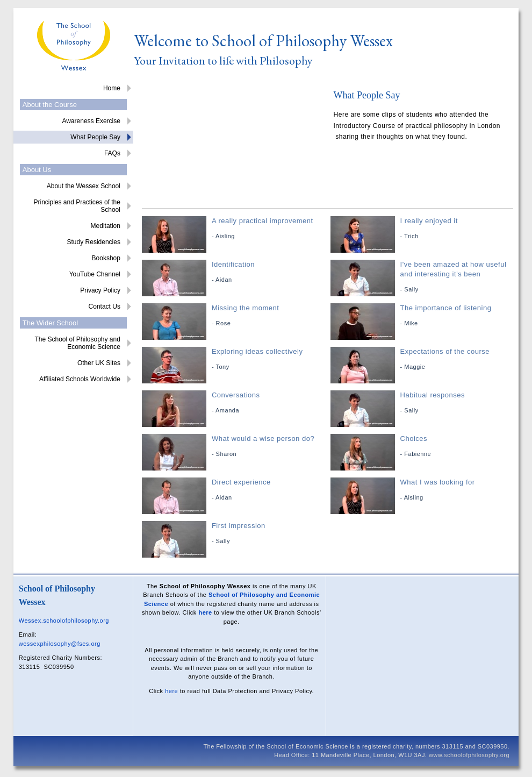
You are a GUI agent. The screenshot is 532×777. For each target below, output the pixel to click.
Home (112, 88)
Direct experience (235, 490)
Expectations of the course (423, 359)
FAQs (112, 153)
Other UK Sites (99, 363)
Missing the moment (235, 316)
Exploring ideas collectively (235, 359)
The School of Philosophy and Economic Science (77, 343)
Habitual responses (423, 403)
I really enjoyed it (423, 229)
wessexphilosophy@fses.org (60, 644)
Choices (423, 447)
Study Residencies (94, 242)
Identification (235, 272)
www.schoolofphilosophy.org (469, 755)
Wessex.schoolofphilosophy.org (64, 621)
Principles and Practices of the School (77, 206)
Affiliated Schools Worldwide (80, 379)
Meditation (106, 226)
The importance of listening (423, 316)
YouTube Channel (95, 274)
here (205, 612)
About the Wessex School (84, 186)
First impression (235, 534)
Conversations (235, 403)
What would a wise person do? (235, 447)
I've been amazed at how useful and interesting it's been (423, 277)
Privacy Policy (100, 290)
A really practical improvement (235, 229)
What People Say (95, 137)
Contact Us (105, 306)
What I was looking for (423, 490)
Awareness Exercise (91, 121)
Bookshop (106, 258)
